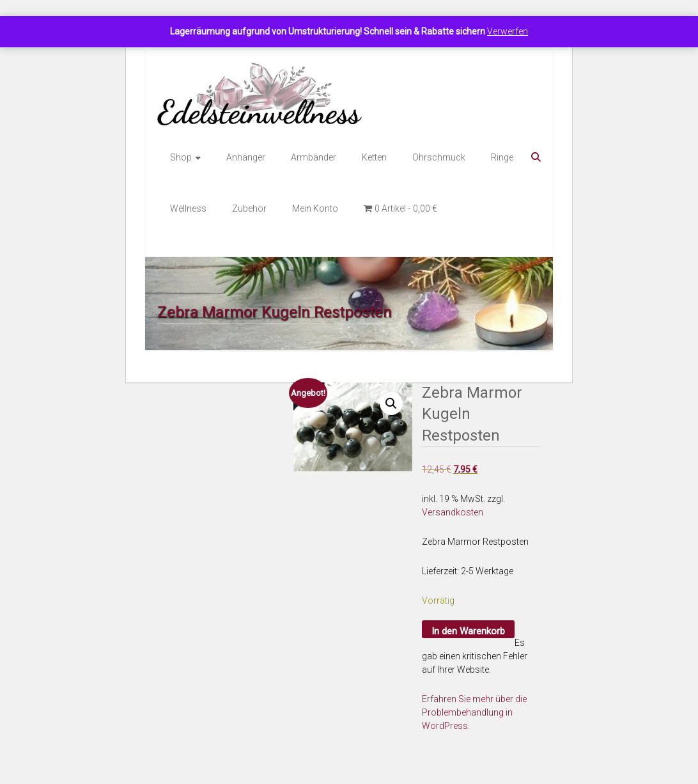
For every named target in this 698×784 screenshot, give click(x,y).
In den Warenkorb (468, 631)
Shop (181, 157)
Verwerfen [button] (508, 31)
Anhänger (246, 157)
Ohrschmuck (439, 157)
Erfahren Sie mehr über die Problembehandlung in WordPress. (474, 712)
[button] (391, 404)
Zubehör (249, 208)
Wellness (188, 208)
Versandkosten (453, 512)
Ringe (502, 157)
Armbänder (314, 157)
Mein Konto (315, 208)
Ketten (374, 157)
